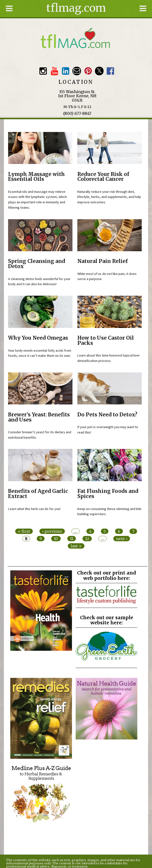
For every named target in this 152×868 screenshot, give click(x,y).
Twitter (99, 71)
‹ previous (52, 531)
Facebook (111, 71)
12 (87, 539)
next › (122, 539)
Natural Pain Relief (103, 261)
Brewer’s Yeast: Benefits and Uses (39, 417)
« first (24, 531)
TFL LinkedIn (65, 71)
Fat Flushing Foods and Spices (108, 494)
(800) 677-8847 (77, 113)
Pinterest (88, 71)
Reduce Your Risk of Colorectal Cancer (103, 177)
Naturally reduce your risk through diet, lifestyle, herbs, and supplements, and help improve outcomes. (109, 197)
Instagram (43, 71)
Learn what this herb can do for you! (34, 509)
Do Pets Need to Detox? (107, 415)
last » (76, 546)
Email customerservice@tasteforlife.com (77, 71)
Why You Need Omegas (38, 338)
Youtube (54, 71)
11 (72, 539)
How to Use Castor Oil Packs (106, 341)
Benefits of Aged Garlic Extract (38, 494)
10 (56, 539)
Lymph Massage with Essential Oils (36, 177)
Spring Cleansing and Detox (37, 264)
